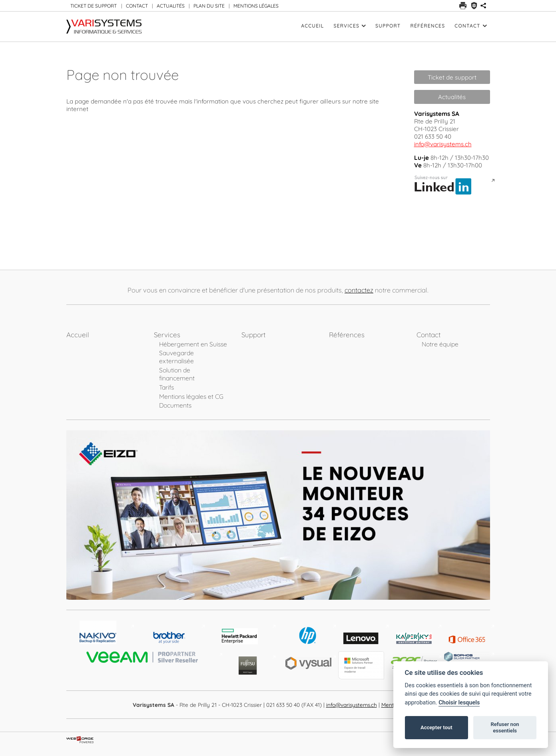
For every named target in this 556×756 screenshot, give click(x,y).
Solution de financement (177, 374)
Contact (470, 26)
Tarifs (166, 387)
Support (388, 26)
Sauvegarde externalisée (176, 357)
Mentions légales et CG (191, 396)
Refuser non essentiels (505, 727)
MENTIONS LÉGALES (256, 6)
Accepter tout (436, 727)
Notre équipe (440, 344)
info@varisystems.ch (443, 144)
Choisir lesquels (459, 703)
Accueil (312, 26)
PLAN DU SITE (209, 6)
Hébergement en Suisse (193, 344)
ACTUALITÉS (171, 6)
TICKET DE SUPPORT (94, 6)
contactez (359, 290)
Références (427, 26)
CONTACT (137, 6)
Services (350, 26)
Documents (175, 405)
